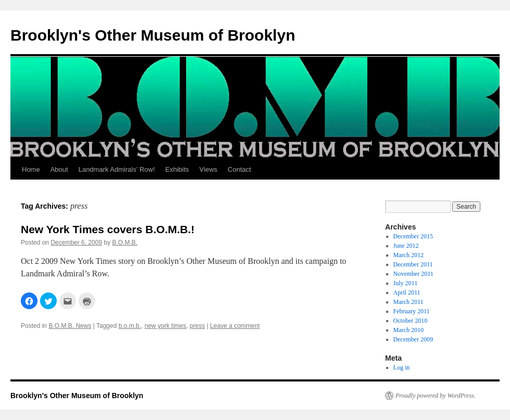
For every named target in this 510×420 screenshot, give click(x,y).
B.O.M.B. (125, 243)
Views (208, 169)
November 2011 (413, 274)
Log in (402, 367)
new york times (165, 326)
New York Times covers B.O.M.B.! (108, 229)
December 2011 (413, 264)
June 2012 (406, 246)
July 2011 (406, 283)
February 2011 (412, 311)
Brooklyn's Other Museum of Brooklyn (153, 35)
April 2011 (407, 292)
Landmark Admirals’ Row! (117, 169)
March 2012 (409, 255)
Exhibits (177, 169)
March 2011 (409, 302)
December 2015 (413, 236)
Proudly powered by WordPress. (436, 396)
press (197, 326)
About (59, 169)
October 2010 (411, 321)
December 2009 (413, 339)
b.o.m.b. (130, 326)
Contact (240, 169)
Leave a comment (235, 326)
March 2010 (409, 330)
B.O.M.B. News (70, 326)
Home (31, 169)
